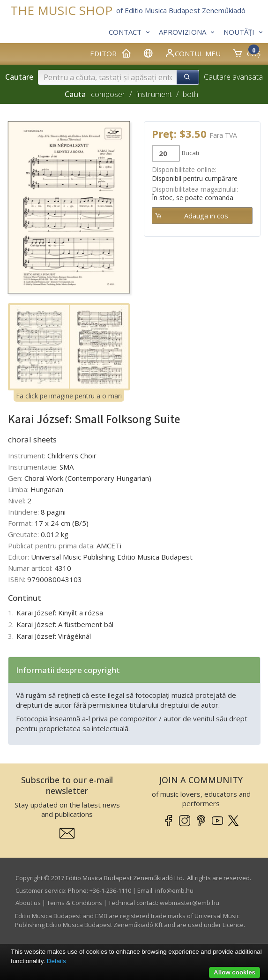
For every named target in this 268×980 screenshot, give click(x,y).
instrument (154, 94)
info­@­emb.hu (174, 890)
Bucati (190, 153)
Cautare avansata (233, 77)
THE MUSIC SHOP (61, 11)
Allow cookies (234, 972)
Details (56, 961)
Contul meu (193, 53)
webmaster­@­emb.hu (190, 903)
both (190, 94)
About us (28, 903)
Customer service (40, 890)
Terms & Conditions (74, 903)
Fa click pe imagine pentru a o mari (69, 396)
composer (108, 94)
